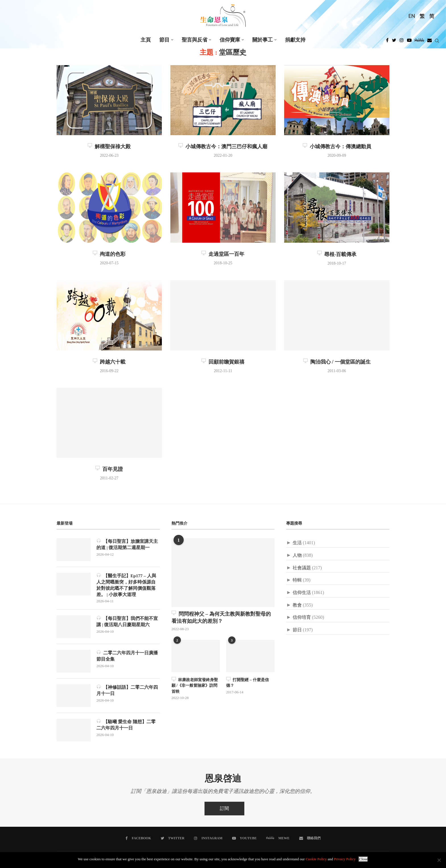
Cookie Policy (316, 859)
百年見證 (109, 469)
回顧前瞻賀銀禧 (223, 362)
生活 (297, 543)
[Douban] (430, 42)
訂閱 (224, 809)
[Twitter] (394, 42)
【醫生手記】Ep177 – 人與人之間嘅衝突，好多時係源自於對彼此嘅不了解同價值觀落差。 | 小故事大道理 (127, 585)
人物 (297, 555)
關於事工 (263, 40)
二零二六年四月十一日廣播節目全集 (127, 656)
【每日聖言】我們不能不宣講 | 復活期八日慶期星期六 (127, 622)
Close (363, 859)
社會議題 (302, 568)
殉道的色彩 (109, 254)
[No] (439, 860)
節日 (297, 630)
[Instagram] (402, 42)
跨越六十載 (109, 362)
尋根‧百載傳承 (337, 254)
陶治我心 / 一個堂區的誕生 (337, 362)
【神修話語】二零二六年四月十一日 (127, 691)
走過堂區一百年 (223, 254)
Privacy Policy (345, 859)
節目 (164, 40)
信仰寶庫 (230, 40)
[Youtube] (409, 42)
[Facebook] (387, 42)
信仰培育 (302, 617)
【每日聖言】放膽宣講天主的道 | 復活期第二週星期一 (127, 544)
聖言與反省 (195, 40)
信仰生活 (302, 592)
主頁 (146, 40)
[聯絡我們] (309, 839)
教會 (297, 605)
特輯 (297, 580)
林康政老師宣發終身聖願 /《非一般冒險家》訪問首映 (195, 685)
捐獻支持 (295, 40)
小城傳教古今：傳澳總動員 (337, 147)
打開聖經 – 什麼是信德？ (247, 682)
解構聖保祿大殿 (109, 147)
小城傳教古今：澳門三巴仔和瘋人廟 (223, 147)
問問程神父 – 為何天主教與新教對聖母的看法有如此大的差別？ (221, 617)
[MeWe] (419, 42)
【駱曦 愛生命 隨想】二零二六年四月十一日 (126, 725)
